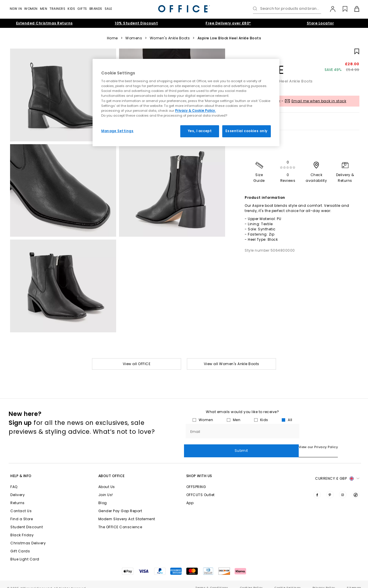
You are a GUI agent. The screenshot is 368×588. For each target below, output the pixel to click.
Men (44, 9)
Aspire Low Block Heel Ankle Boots (229, 38)
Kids (71, 9)
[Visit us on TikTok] (356, 487)
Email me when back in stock (319, 101)
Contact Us (21, 503)
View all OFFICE (137, 364)
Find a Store (22, 511)
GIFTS (82, 9)
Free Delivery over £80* (228, 23)
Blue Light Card (25, 552)
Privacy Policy (324, 580)
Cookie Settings (287, 580)
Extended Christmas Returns (44, 23)
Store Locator (320, 23)
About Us (107, 479)
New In (16, 9)
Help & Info (21, 468)
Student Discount (27, 519)
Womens (134, 38)
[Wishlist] (342, 9)
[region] (186, 103)
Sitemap (354, 580)
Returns (18, 495)
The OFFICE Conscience (120, 519)
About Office (112, 468)
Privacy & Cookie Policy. (195, 111)
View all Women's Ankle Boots (232, 364)
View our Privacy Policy (204, 447)
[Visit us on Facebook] (317, 487)
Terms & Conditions (212, 580)
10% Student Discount (136, 23)
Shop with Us (199, 468)
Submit (330, 431)
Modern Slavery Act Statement (127, 511)
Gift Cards (20, 544)
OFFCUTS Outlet (201, 487)
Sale (109, 9)
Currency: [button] (337, 471)
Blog (103, 495)
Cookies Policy (251, 580)
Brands (96, 9)
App (190, 495)
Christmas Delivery (28, 536)
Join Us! (106, 487)
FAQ (14, 479)
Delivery (18, 487)
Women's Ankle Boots (170, 38)
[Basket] (353, 9)
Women (31, 9)
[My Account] (330, 9)
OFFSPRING (196, 479)
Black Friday (22, 528)
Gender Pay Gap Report (120, 503)
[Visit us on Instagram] (343, 487)
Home (112, 38)
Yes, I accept (200, 131)
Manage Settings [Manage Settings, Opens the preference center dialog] (117, 131)
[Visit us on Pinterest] (330, 487)
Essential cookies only (247, 131)
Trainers (57, 9)
